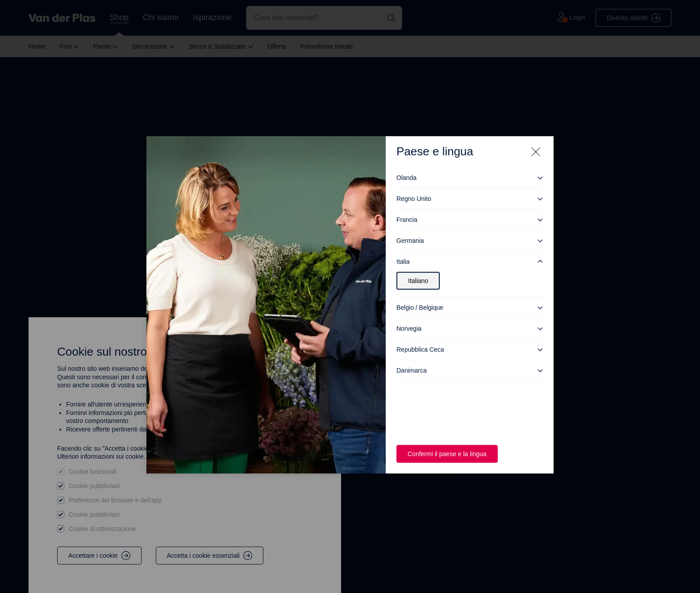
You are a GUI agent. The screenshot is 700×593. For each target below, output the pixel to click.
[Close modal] (536, 144)
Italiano (419, 272)
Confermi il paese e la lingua (449, 446)
